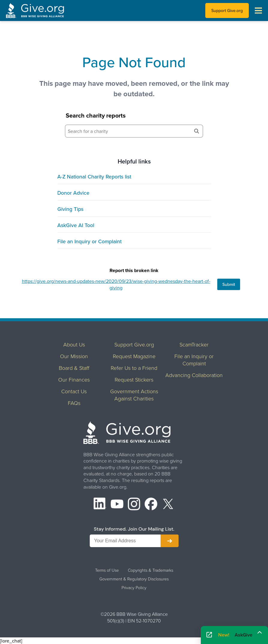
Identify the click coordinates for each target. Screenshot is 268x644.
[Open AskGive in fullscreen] (209, 635)
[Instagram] (134, 505)
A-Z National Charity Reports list (94, 177)
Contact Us (74, 391)
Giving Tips (70, 209)
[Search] (197, 131)
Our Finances (74, 379)
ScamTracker (194, 344)
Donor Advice (73, 193)
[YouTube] (117, 505)
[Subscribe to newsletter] (170, 541)
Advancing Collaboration (194, 375)
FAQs (74, 403)
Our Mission (74, 356)
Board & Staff (74, 368)
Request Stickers (134, 379)
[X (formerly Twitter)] (168, 505)
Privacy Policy (134, 588)
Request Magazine (134, 356)
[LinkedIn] (100, 505)
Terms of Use (107, 570)
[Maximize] (260, 633)
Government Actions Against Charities (134, 395)
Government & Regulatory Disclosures (134, 579)
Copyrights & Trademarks (151, 570)
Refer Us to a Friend (134, 368)
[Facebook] (151, 505)
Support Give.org (227, 10)
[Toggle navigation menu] (258, 10)
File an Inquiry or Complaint (89, 241)
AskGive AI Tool (76, 225)
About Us (74, 344)
